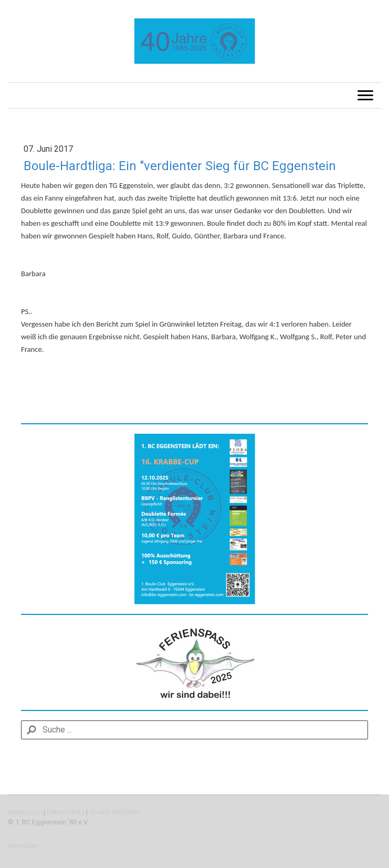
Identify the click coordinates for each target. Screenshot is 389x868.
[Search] (194, 730)
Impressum (25, 812)
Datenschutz (66, 812)
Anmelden (23, 846)
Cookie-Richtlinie (114, 812)
